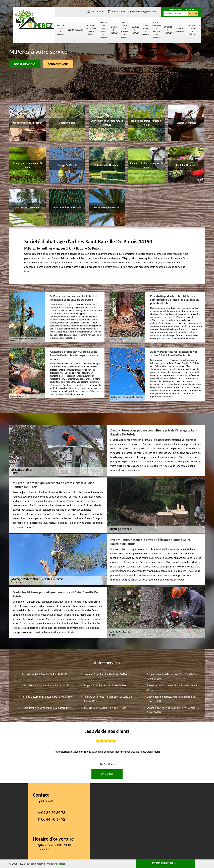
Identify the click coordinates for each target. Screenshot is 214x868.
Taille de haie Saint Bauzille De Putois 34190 (45, 685)
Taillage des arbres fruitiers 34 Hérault (103, 30)
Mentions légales (56, 864)
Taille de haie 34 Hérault (146, 30)
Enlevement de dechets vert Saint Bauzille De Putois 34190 (171, 699)
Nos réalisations (25, 64)
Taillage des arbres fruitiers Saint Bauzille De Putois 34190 (108, 699)
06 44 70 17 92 (116, 12)
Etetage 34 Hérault (114, 30)
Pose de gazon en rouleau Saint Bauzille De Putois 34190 (173, 688)
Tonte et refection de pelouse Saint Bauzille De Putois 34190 (172, 676)
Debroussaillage (75, 30)
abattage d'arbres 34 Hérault (61, 30)
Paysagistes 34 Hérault (180, 30)
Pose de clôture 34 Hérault (192, 30)
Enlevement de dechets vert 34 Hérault (91, 30)
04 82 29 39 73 (95, 12)
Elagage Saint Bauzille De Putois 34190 (105, 685)
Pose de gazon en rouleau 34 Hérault (125, 30)
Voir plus (107, 774)
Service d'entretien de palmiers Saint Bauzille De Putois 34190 (173, 710)
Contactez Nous (58, 64)
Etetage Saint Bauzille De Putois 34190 (105, 708)
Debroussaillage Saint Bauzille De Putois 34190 (47, 708)
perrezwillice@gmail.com (142, 12)
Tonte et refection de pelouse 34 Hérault (157, 30)
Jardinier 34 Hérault (168, 30)
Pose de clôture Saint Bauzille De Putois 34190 (47, 697)
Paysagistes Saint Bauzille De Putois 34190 (44, 674)
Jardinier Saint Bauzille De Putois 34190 (105, 674)
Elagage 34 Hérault (135, 30)
